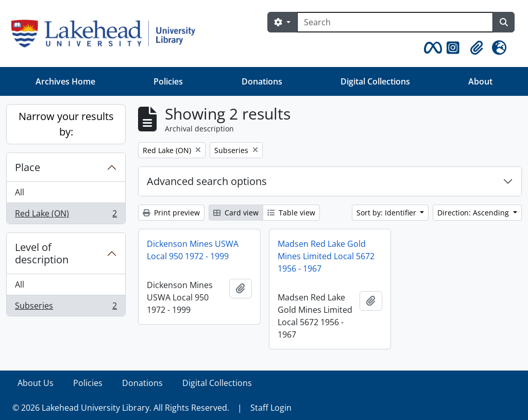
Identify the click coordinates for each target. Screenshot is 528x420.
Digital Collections (375, 81)
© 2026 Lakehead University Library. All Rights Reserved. (121, 408)
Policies (168, 81)
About (480, 81)
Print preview (171, 213)
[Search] (395, 22)
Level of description (42, 253)
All (20, 192)
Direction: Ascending (474, 213)
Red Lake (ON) (66, 215)
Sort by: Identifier (387, 213)
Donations (262, 81)
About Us (36, 383)
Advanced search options (207, 181)
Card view (236, 213)
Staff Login (271, 408)
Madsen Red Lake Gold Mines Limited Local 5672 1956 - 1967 (326, 256)
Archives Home (65, 81)
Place (28, 167)
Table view (291, 213)
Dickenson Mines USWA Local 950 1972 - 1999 (193, 250)
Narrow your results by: (66, 124)
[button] (431, 48)
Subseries (66, 308)
